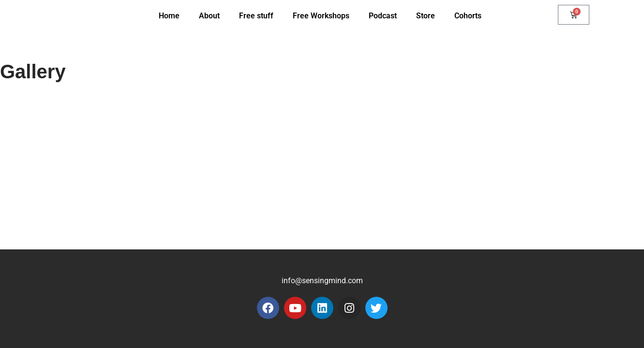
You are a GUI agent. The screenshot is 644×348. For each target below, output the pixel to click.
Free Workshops (321, 16)
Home (169, 16)
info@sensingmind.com (322, 281)
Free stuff (256, 16)
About (209, 16)
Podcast (383, 16)
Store (426, 16)
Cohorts (468, 16)
